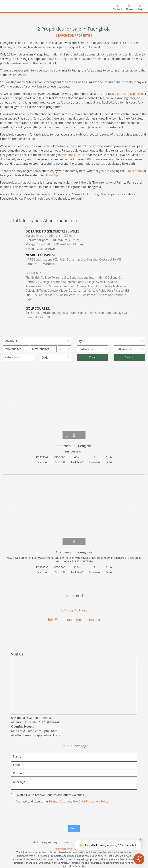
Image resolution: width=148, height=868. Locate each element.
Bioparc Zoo (134, 171)
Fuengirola (66, 59)
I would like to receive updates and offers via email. (48, 795)
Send (74, 828)
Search (129, 357)
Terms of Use (58, 801)
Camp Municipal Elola (130, 94)
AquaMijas (53, 175)
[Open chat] (139, 859)
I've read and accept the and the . (60, 801)
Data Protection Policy (93, 801)
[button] (14, 405)
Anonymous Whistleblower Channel (74, 849)
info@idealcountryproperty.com (74, 620)
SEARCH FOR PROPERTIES (74, 35)
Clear (92, 357)
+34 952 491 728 (74, 610)
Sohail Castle (75, 155)
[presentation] (74, 815)
